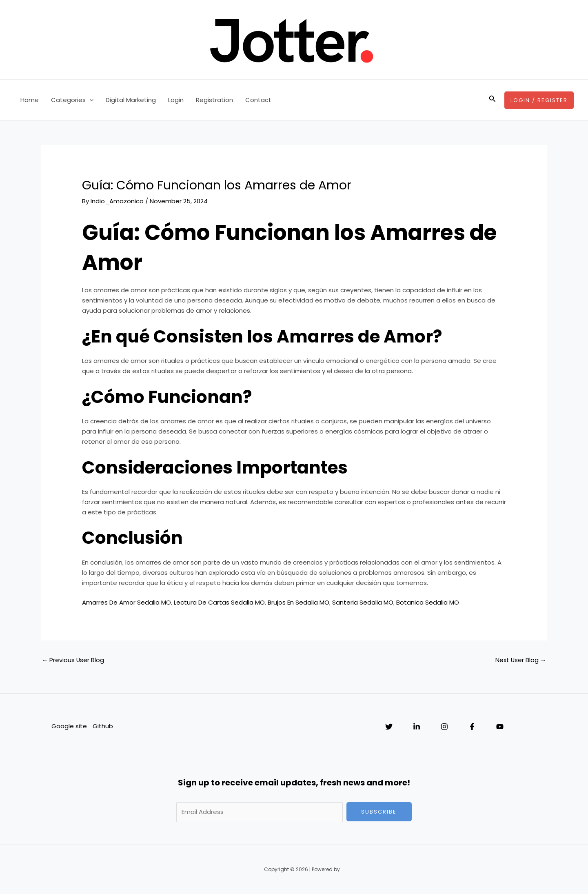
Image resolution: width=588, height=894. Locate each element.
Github (103, 726)
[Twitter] (389, 727)
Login (176, 100)
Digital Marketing (131, 100)
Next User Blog (521, 660)
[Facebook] (472, 727)
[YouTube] (500, 727)
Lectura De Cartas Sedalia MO (219, 602)
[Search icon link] (493, 100)
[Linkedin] (417, 727)
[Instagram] (444, 727)
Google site (69, 726)
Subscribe (379, 812)
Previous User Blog (73, 660)
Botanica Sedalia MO (428, 602)
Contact (258, 100)
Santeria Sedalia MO (363, 602)
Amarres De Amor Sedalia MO (126, 602)
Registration (214, 100)
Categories (72, 100)
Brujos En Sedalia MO (298, 602)
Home (30, 100)
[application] (90, 100)
